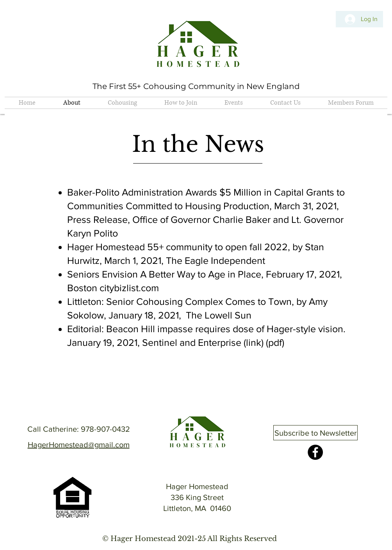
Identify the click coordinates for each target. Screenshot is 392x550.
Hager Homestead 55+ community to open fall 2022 (177, 247)
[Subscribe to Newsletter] (315, 433)
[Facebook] (315, 452)
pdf (275, 342)
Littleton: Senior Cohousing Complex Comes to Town (179, 301)
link (254, 342)
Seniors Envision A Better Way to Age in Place (164, 274)
